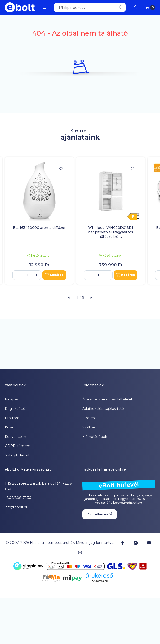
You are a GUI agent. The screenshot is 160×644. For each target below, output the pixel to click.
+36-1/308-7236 (18, 498)
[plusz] (37, 275)
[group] (80, 221)
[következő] (91, 298)
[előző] (69, 298)
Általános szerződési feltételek (108, 399)
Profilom (12, 418)
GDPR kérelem (18, 446)
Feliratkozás (100, 514)
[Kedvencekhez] (61, 169)
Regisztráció (15, 409)
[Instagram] (80, 552)
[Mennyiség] (27, 275)
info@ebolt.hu (17, 507)
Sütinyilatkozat (17, 455)
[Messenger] (136, 543)
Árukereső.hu (100, 581)
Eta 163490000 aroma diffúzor (39, 228)
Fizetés (89, 418)
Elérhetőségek (95, 437)
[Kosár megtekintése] (150, 7)
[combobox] (90, 7)
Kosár (9, 427)
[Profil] (135, 7)
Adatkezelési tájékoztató (103, 409)
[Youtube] (149, 543)
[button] (44, 7)
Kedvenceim (15, 437)
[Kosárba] (54, 275)
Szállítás (89, 427)
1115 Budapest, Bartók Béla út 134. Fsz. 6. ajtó (39, 486)
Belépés (12, 399)
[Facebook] (122, 543)
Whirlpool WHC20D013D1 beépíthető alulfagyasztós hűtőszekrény (111, 232)
